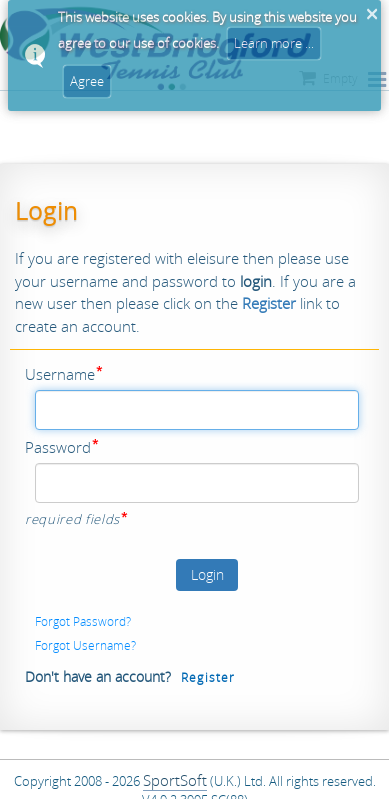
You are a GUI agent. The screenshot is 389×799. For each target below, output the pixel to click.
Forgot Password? (83, 621)
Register (208, 677)
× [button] (371, 14)
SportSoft (175, 780)
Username (60, 374)
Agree (87, 81)
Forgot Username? (85, 645)
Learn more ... (274, 43)
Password (58, 447)
